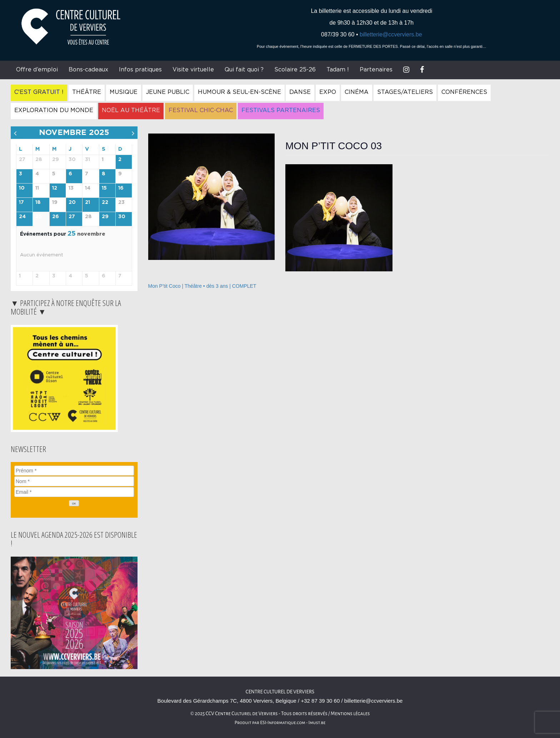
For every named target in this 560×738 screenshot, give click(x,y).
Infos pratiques (140, 70)
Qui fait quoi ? (244, 70)
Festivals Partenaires (281, 110)
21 (87, 202)
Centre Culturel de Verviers (280, 692)
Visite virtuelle (193, 70)
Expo (328, 92)
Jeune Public (168, 92)
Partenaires (376, 70)
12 (55, 188)
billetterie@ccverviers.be (391, 34)
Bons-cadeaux (88, 70)
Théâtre (87, 92)
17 (21, 202)
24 (22, 217)
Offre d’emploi (37, 70)
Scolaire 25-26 (295, 70)
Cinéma (357, 92)
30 (122, 217)
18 (38, 202)
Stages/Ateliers (405, 92)
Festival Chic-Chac (201, 110)
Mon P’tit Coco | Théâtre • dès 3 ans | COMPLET (202, 286)
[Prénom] (74, 471)
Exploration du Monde (54, 110)
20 (72, 202)
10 (22, 188)
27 (72, 217)
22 (105, 202)
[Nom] (74, 481)
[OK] (74, 503)
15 (104, 188)
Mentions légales (350, 714)
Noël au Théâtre (131, 110)
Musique (124, 92)
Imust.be (317, 723)
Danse (300, 92)
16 (121, 188)
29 (105, 217)
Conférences (464, 92)
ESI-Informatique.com (282, 723)
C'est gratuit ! (39, 92)
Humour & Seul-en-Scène (239, 92)
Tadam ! (338, 70)
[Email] (74, 492)
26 (56, 217)
